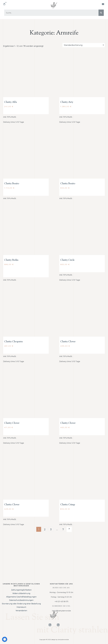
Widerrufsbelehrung (21, 593)
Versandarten (21, 611)
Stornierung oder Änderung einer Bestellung (21, 604)
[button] (103, 4)
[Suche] (101, 13)
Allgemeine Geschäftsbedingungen (21, 597)
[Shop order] (84, 45)
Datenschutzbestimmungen (21, 600)
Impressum (21, 607)
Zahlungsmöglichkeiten (21, 590)
